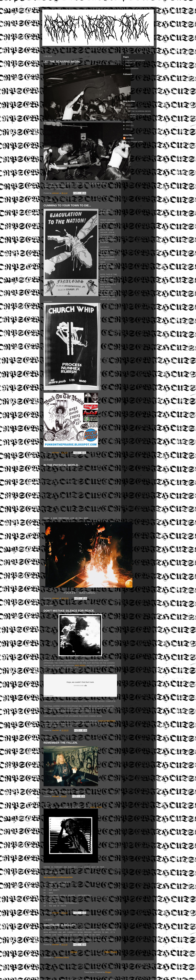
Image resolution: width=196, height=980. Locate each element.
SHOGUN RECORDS (107, 721)
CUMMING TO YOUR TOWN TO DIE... (67, 205)
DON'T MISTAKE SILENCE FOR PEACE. (69, 611)
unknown (130, 138)
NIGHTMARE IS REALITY (60, 925)
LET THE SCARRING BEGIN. (62, 62)
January (131, 108)
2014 (128, 105)
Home (74, 952)
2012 (128, 125)
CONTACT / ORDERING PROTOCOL (135, 62)
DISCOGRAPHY (132, 69)
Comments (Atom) (62, 957)
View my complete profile (133, 142)
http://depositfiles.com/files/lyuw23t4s (58, 877)
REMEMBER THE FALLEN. (61, 743)
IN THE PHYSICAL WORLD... (62, 465)
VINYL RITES (80, 666)
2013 (128, 122)
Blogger (108, 972)
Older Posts (111, 952)
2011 (128, 129)
